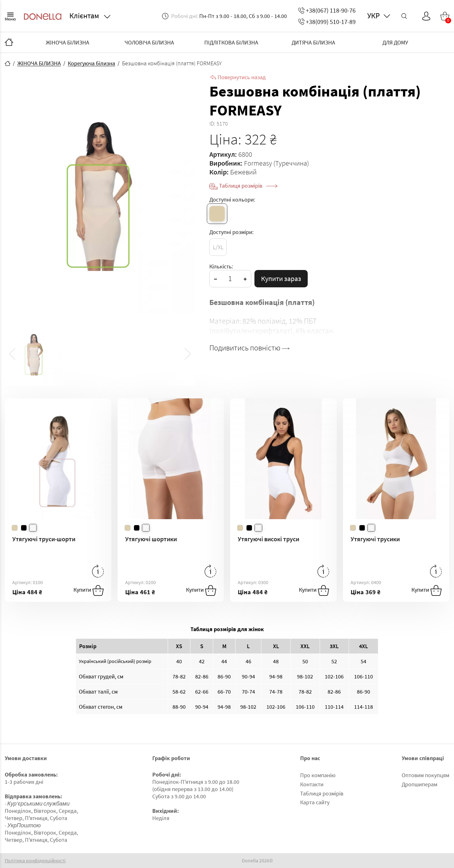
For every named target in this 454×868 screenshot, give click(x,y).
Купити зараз (281, 279)
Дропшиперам (419, 784)
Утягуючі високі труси (268, 539)
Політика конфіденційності (35, 861)
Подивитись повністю (249, 348)
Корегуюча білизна (91, 63)
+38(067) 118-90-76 (327, 10)
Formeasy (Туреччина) (276, 163)
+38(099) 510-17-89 (327, 22)
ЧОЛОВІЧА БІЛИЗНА (149, 42)
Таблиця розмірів (248, 186)
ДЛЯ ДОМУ (395, 42)
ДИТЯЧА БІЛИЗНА (313, 42)
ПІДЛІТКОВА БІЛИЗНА (231, 42)
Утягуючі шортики (151, 539)
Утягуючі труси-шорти (44, 539)
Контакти (312, 784)
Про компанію (318, 775)
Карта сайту (315, 802)
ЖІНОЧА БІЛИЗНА (67, 42)
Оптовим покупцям (425, 775)
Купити (89, 590)
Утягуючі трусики (375, 539)
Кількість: (221, 266)
